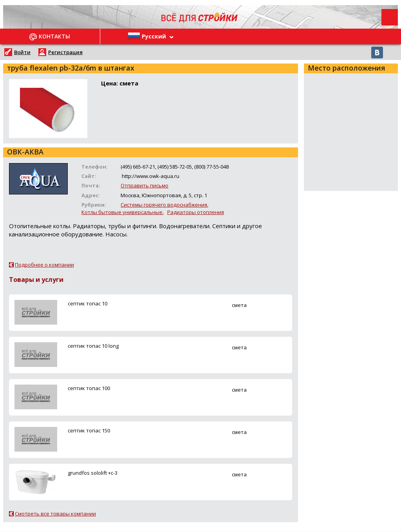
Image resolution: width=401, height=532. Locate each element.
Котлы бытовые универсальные (122, 212)
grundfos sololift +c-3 (93, 473)
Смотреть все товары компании (55, 514)
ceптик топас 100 (89, 388)
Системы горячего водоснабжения (164, 205)
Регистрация (65, 52)
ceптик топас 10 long (93, 346)
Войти (22, 52)
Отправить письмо (145, 185)
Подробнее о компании (44, 265)
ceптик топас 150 (89, 430)
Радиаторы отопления (196, 212)
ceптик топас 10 (88, 303)
